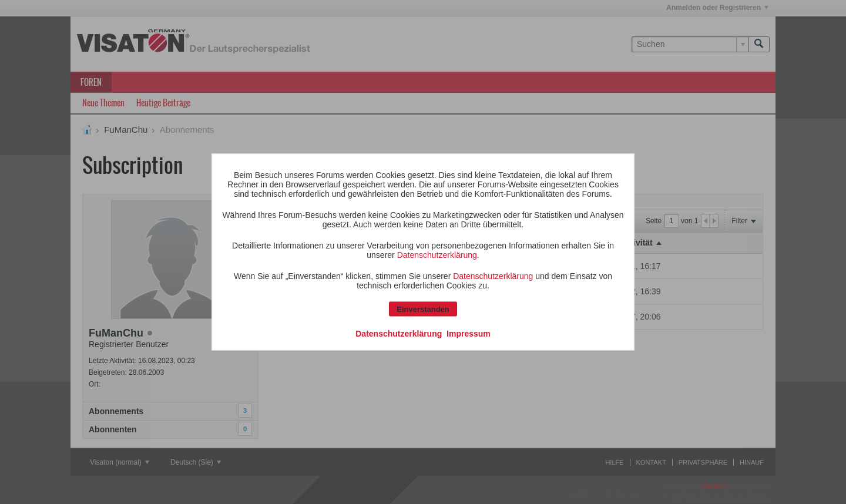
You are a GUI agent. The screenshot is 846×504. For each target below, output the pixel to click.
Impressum (469, 334)
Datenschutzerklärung (437, 255)
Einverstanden (423, 309)
